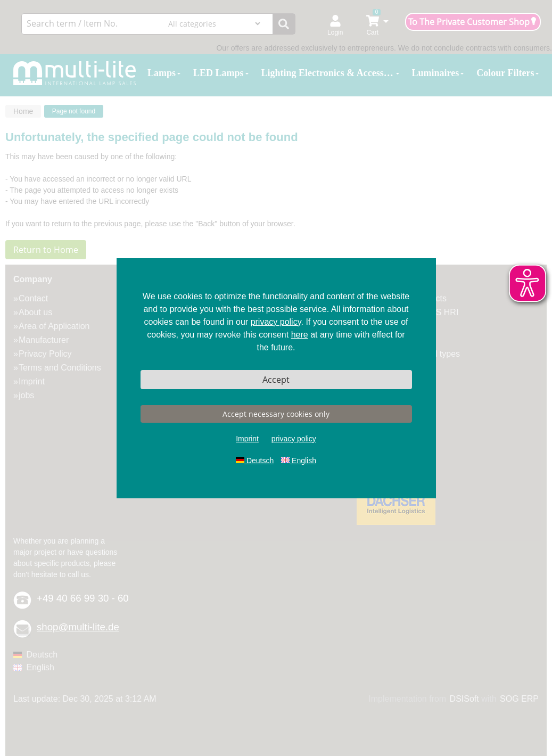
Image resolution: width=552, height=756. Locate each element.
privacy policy (276, 322)
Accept (276, 380)
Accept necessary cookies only (276, 414)
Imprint (247, 439)
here (300, 335)
